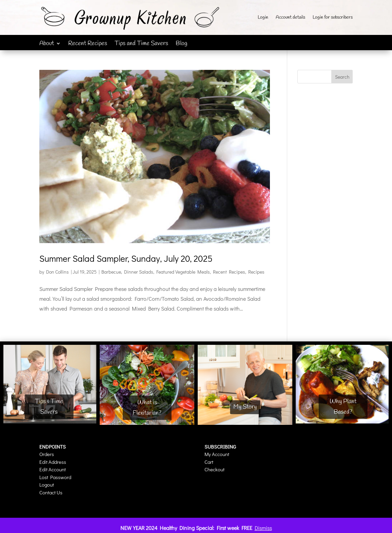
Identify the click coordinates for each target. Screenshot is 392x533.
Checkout (214, 469)
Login (263, 18)
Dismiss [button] (263, 528)
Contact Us (51, 492)
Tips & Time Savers (49, 407)
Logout (47, 485)
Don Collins (57, 272)
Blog (181, 44)
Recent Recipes (88, 44)
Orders (47, 454)
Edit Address (53, 462)
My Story (245, 407)
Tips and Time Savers (141, 44)
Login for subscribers (333, 18)
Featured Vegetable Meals (183, 272)
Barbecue (111, 272)
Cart (209, 462)
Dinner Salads (139, 272)
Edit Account (53, 469)
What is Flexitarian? (147, 408)
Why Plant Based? (343, 407)
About (47, 44)
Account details (290, 18)
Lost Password (55, 477)
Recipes (256, 272)
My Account (217, 454)
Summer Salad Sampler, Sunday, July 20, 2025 (126, 258)
